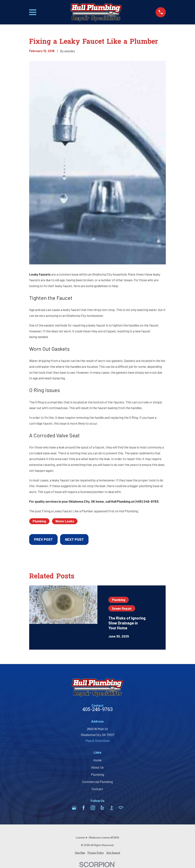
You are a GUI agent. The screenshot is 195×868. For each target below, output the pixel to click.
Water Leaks (65, 521)
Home (97, 760)
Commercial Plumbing (97, 782)
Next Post (74, 539)
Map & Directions (97, 741)
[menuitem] (80, 853)
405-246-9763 (97, 710)
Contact (97, 789)
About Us (97, 767)
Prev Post (43, 539)
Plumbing (39, 521)
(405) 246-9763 (147, 501)
